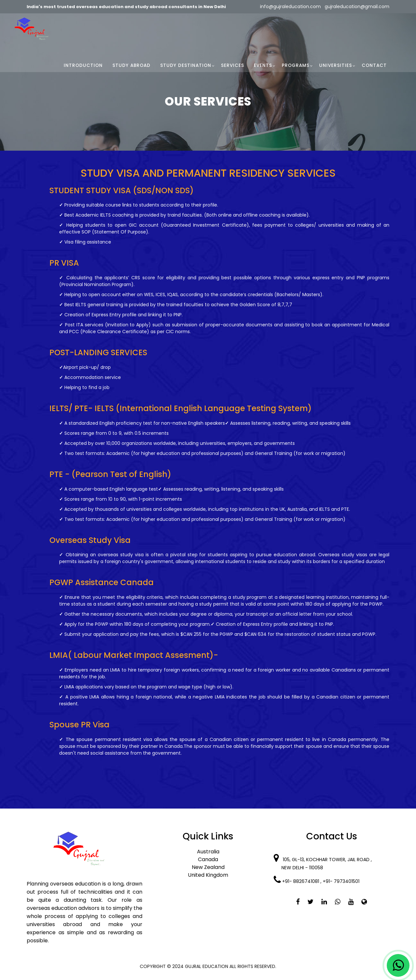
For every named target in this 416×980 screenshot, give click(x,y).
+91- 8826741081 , (302, 881)
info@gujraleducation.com (290, 6)
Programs (296, 65)
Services (233, 65)
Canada (208, 859)
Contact (374, 65)
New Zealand (208, 867)
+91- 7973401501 (342, 881)
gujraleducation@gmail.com (356, 6)
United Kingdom (208, 875)
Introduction (83, 65)
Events (263, 65)
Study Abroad (131, 65)
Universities (336, 65)
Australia (208, 852)
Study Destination (186, 65)
